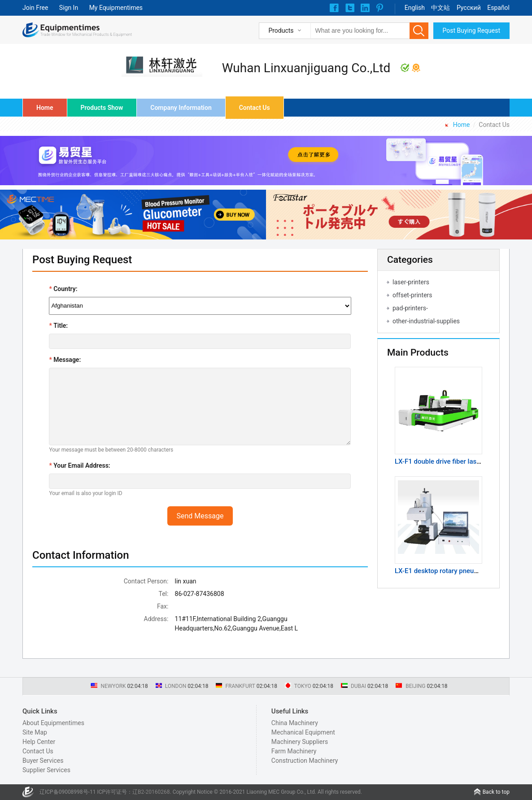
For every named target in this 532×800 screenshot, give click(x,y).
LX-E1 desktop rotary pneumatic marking (456, 571)
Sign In (69, 8)
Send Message (200, 516)
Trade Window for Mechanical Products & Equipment (86, 35)
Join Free (35, 8)
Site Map (35, 732)
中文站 (440, 8)
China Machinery (295, 723)
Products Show (102, 108)
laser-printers (411, 282)
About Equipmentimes (53, 723)
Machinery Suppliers (300, 742)
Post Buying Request (472, 30)
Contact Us (255, 108)
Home (45, 108)
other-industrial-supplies (426, 321)
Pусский (469, 8)
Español (498, 8)
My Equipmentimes (116, 8)
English (415, 8)
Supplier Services (46, 770)
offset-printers (412, 295)
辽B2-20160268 (151, 792)
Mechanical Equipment (303, 732)
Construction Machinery (305, 761)
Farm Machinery (294, 751)
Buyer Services (43, 761)
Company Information (181, 108)
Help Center (39, 742)
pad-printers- (410, 308)
